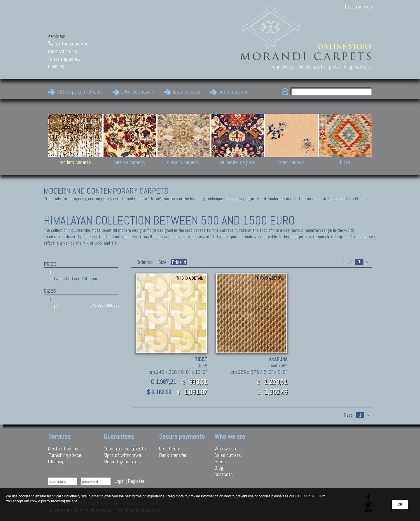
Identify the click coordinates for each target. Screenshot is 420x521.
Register (136, 481)
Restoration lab (63, 449)
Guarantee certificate (125, 449)
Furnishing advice (65, 455)
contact (364, 67)
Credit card (170, 449)
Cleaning (56, 461)
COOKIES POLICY (310, 496)
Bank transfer (173, 455)
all (51, 272)
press (334, 67)
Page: (348, 262)
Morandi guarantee (122, 461)
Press (220, 461)
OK (400, 504)
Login (120, 481)
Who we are (226, 449)
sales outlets (312, 67)
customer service (68, 44)
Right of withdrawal (123, 455)
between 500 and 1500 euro (75, 279)
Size (162, 262)
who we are (283, 67)
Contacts (224, 474)
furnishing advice (64, 59)
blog (348, 67)
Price (179, 262)
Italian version (358, 7)
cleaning (56, 66)
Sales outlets (228, 455)
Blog (219, 468)
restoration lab (63, 51)
